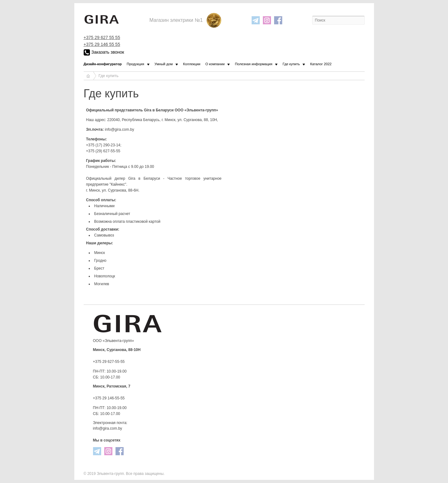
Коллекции (192, 64)
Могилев (102, 284)
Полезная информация (254, 64)
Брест (99, 268)
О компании (215, 64)
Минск (100, 253)
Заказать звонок (104, 52)
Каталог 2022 (321, 64)
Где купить (291, 64)
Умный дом (164, 64)
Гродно (100, 261)
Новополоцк (105, 276)
